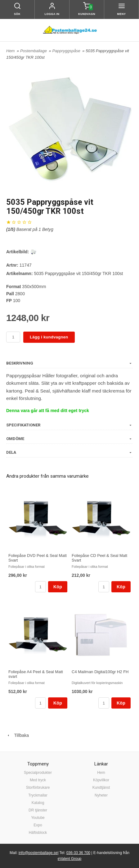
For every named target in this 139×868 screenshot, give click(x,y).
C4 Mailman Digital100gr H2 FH (100, 672)
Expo (38, 825)
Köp (58, 587)
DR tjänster (38, 810)
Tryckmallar (38, 795)
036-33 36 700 (78, 853)
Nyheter (101, 795)
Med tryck (38, 780)
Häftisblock (38, 833)
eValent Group (70, 859)
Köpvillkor (101, 780)
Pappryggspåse (67, 51)
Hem (10, 51)
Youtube (38, 818)
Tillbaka (18, 735)
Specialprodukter (38, 773)
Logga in (52, 14)
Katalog (38, 803)
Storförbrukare (38, 788)
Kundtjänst (101, 788)
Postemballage (34, 51)
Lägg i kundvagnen (49, 337)
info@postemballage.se (38, 853)
